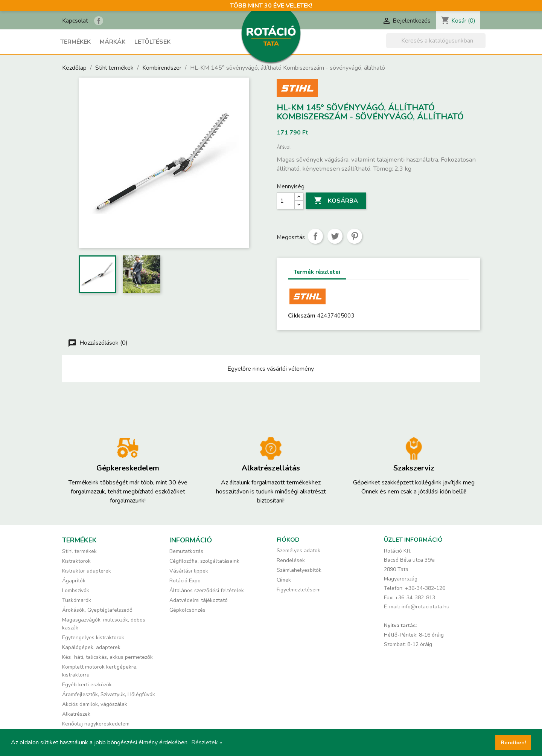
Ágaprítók (74, 581)
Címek (284, 580)
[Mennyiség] (286, 201)
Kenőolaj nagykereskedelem (96, 724)
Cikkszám (302, 316)
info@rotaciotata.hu (426, 607)
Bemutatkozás (186, 551)
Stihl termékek (79, 551)
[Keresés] (436, 41)
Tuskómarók (77, 600)
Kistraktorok (76, 561)
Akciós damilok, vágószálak (95, 704)
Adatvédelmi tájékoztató (199, 600)
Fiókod (288, 540)
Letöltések (152, 42)
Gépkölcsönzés (187, 610)
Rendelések (291, 560)
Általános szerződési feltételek (207, 590)
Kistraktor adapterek (87, 571)
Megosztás (315, 236)
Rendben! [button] (513, 742)
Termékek (75, 42)
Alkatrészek (76, 714)
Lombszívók (76, 590)
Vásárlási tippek (189, 571)
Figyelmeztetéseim (299, 590)
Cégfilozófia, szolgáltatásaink (204, 561)
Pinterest (355, 236)
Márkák (113, 42)
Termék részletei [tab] (317, 272)
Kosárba (336, 201)
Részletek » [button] (207, 742)
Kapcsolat (75, 21)
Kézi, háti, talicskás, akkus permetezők (107, 657)
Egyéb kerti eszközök (87, 685)
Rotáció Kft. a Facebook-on (99, 21)
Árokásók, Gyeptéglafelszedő (97, 610)
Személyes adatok (298, 551)
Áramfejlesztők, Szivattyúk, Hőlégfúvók (109, 694)
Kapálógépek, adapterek (91, 647)
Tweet (335, 236)
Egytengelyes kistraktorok (93, 638)
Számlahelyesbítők (299, 570)
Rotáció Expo (185, 581)
